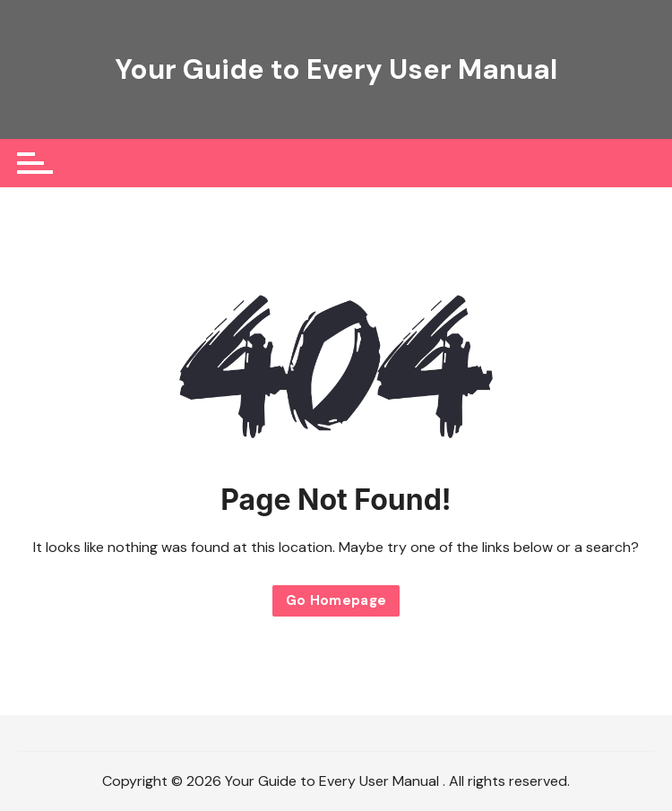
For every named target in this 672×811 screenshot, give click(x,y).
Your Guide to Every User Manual (336, 69)
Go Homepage (336, 600)
